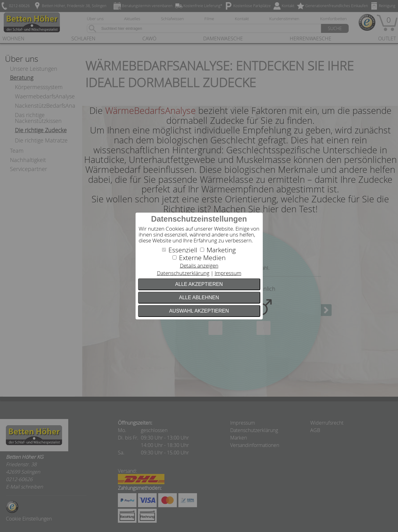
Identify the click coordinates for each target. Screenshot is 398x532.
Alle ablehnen (199, 298)
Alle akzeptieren (199, 284)
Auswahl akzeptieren (199, 311)
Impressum (228, 273)
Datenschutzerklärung (183, 273)
